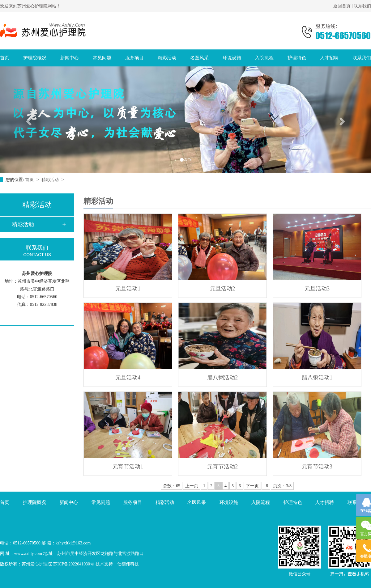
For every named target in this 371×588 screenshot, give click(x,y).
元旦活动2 (222, 289)
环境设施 (232, 58)
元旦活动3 (317, 289)
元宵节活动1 (128, 467)
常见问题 (102, 58)
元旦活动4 (128, 378)
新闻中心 (70, 58)
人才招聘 (329, 58)
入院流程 (264, 58)
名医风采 (199, 58)
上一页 (192, 486)
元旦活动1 (128, 289)
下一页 (252, 486)
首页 (5, 58)
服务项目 (134, 58)
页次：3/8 (282, 486)
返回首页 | (343, 6)
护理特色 (297, 58)
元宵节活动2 (222, 467)
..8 (266, 486)
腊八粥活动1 (317, 378)
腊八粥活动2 (222, 378)
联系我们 (362, 6)
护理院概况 (35, 58)
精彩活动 (167, 58)
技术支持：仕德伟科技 (117, 564)
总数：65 (172, 486)
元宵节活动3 (317, 467)
